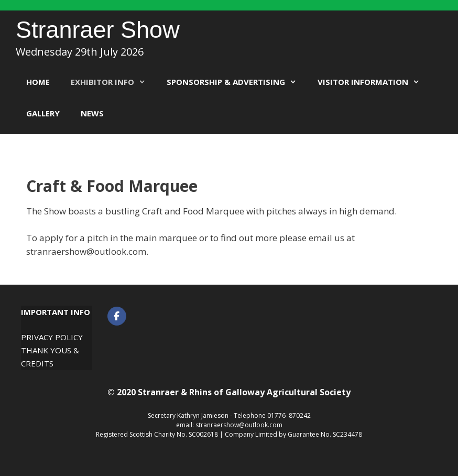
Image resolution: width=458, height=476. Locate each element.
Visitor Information (374, 82)
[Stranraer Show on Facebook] (117, 316)
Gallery (43, 113)
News (92, 113)
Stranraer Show (98, 30)
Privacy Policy (52, 337)
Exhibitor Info (113, 82)
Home (38, 82)
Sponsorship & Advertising (237, 82)
